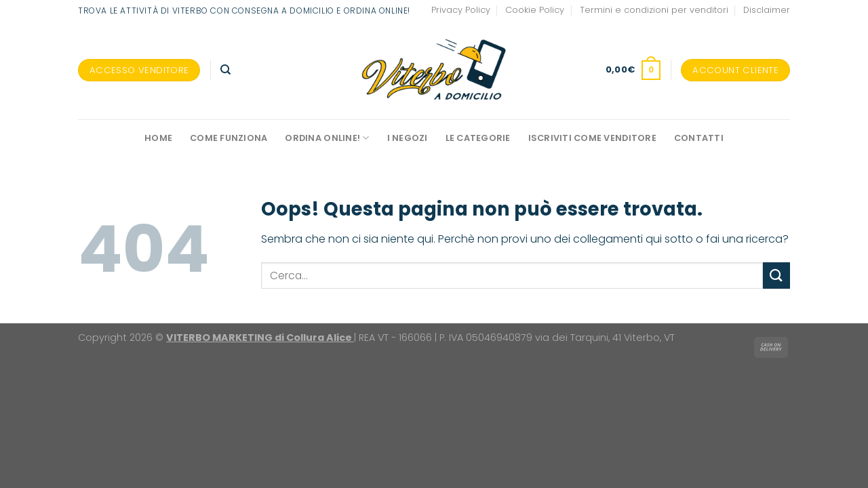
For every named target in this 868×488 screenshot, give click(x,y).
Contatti (699, 138)
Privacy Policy (461, 10)
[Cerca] (225, 70)
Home (158, 138)
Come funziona (229, 138)
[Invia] (776, 276)
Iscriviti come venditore (592, 138)
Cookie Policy (535, 10)
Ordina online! (327, 138)
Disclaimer (767, 10)
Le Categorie (478, 138)
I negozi (408, 138)
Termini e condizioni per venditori (654, 10)
